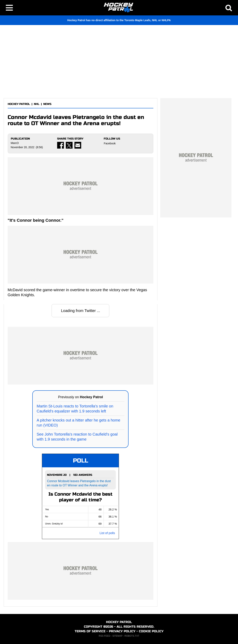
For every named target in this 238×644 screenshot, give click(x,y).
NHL (37, 104)
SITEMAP (117, 636)
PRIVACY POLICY (122, 631)
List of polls (107, 533)
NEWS (47, 104)
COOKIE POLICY (151, 631)
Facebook (110, 143)
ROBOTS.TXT (132, 636)
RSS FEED (104, 636)
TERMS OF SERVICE (90, 631)
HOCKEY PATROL (19, 104)
